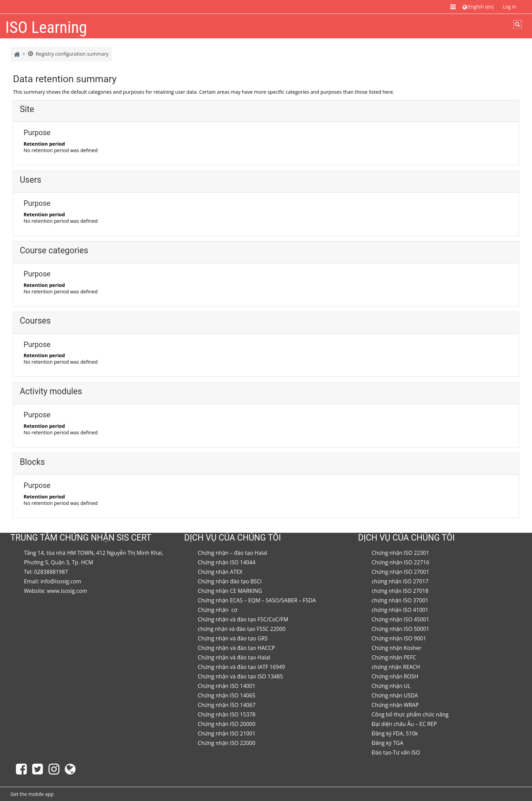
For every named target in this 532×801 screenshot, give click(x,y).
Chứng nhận (214, 610)
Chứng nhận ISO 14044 (227, 562)
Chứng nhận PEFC (394, 657)
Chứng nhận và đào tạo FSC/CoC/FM (243, 619)
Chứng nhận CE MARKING (230, 591)
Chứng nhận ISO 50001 (400, 629)
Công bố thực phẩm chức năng (410, 714)
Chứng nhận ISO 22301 (400, 553)
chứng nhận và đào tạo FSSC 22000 (242, 629)
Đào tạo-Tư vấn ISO (396, 752)
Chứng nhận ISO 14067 (227, 705)
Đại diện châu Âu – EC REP (404, 724)
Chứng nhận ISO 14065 (227, 695)
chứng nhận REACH (396, 667)
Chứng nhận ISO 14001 (227, 686)
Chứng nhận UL (391, 686)
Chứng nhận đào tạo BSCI (230, 581)
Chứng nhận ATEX (220, 572)
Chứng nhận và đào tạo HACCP (236, 648)
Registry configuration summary (68, 54)
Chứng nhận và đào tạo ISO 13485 (240, 676)
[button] (478, 7)
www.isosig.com (67, 591)
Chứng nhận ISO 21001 (227, 733)
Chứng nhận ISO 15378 (227, 714)
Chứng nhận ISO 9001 (399, 638)
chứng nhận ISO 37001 (400, 600)
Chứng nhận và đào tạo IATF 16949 (241, 667)
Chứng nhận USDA (395, 695)
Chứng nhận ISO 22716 (400, 562)
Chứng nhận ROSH (395, 676)
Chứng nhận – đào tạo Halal (233, 553)
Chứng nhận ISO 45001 (400, 619)
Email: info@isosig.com (53, 581)
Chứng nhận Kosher (396, 648)
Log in (509, 7)
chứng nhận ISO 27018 (400, 591)
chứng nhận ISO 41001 (400, 610)
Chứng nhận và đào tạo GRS (233, 638)
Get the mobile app (32, 794)
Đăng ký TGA (387, 743)
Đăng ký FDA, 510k (395, 733)
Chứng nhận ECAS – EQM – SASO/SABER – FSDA (257, 600)
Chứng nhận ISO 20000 (227, 724)
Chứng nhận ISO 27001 (400, 572)
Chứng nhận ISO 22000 (227, 743)
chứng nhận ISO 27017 (400, 581)
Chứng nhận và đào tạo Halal (234, 657)
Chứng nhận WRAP (395, 705)
